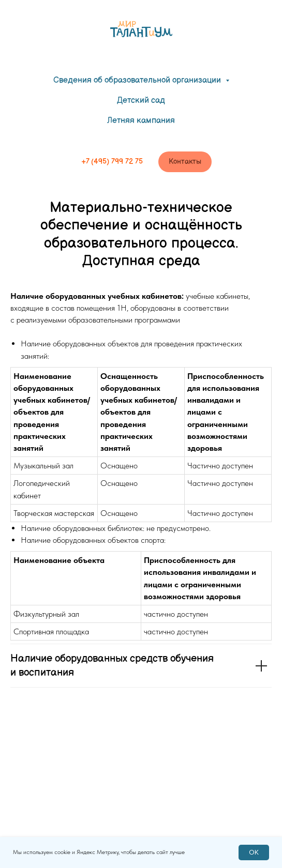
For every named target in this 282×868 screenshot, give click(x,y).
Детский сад (141, 101)
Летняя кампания (141, 121)
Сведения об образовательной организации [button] (138, 80)
